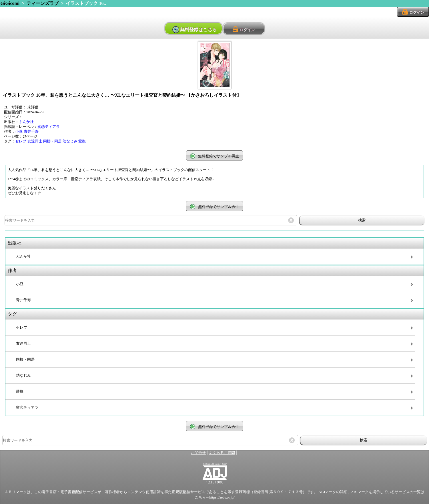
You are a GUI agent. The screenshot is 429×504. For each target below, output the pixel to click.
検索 (362, 220)
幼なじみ (70, 141)
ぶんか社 (26, 122)
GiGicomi (10, 3)
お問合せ (198, 453)
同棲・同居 (52, 141)
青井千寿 (31, 132)
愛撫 (82, 141)
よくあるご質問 (222, 453)
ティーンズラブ (43, 3)
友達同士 (35, 141)
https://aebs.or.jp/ (222, 497)
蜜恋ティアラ (49, 127)
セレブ (21, 141)
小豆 (19, 132)
